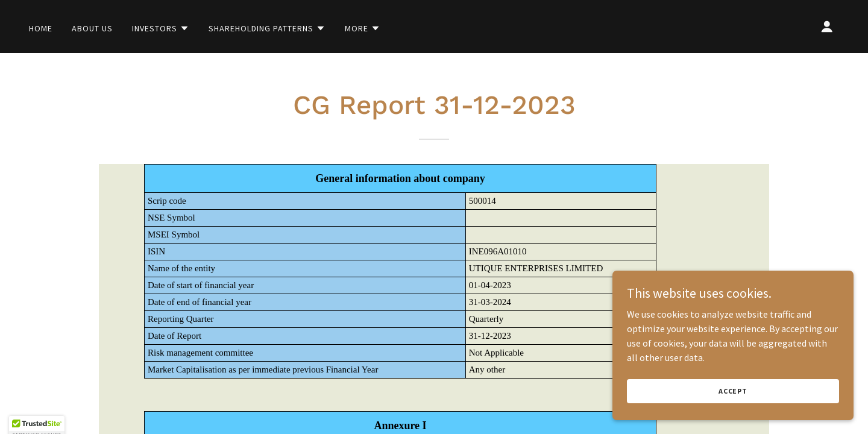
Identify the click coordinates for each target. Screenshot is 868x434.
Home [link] (41, 28)
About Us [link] (92, 28)
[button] (161, 28)
